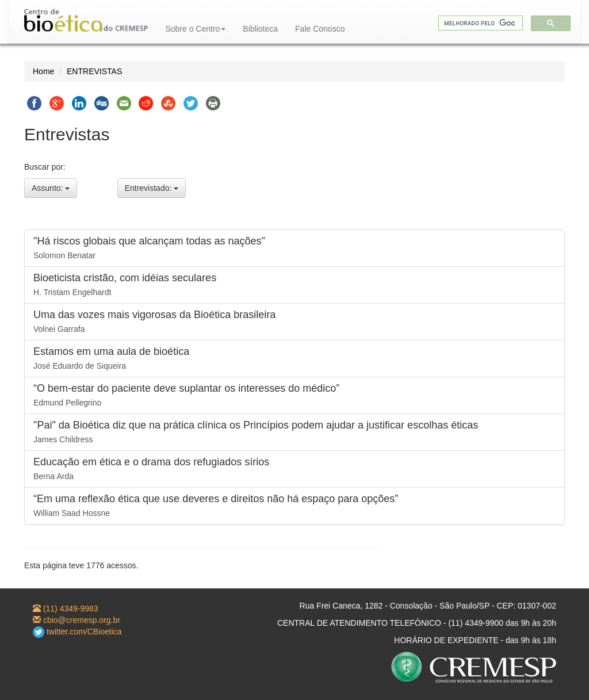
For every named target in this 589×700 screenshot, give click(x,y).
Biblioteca (260, 29)
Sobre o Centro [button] (195, 29)
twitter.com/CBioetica (77, 632)
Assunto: (51, 188)
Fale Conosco (320, 29)
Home (43, 71)
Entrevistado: (152, 188)
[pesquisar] (479, 23)
